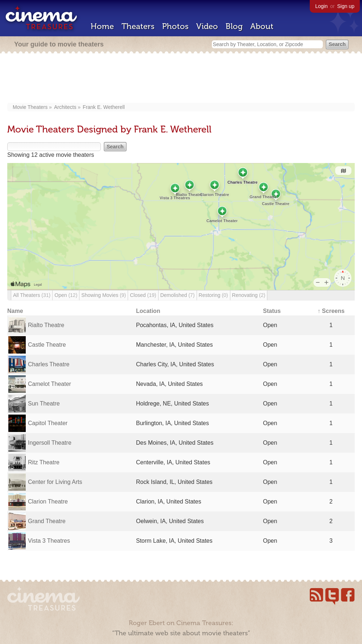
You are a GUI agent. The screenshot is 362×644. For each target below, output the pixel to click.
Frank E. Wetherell (104, 107)
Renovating (249, 295)
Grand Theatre (47, 521)
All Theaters (32, 295)
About (262, 26)
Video (207, 26)
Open (66, 295)
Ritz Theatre (44, 462)
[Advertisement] (183, 79)
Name (15, 311)
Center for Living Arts (55, 482)
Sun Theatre (44, 403)
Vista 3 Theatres (49, 541)
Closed (143, 295)
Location (148, 311)
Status (272, 311)
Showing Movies (104, 295)
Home (102, 26)
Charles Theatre (49, 364)
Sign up (346, 6)
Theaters (138, 26)
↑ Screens (331, 311)
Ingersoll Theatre (50, 443)
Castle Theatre (47, 345)
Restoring (213, 295)
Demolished (178, 295)
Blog (234, 26)
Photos (175, 26)
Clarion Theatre (48, 502)
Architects (65, 107)
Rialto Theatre (46, 325)
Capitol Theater (48, 423)
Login (321, 6)
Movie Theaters (30, 107)
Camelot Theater (50, 384)
